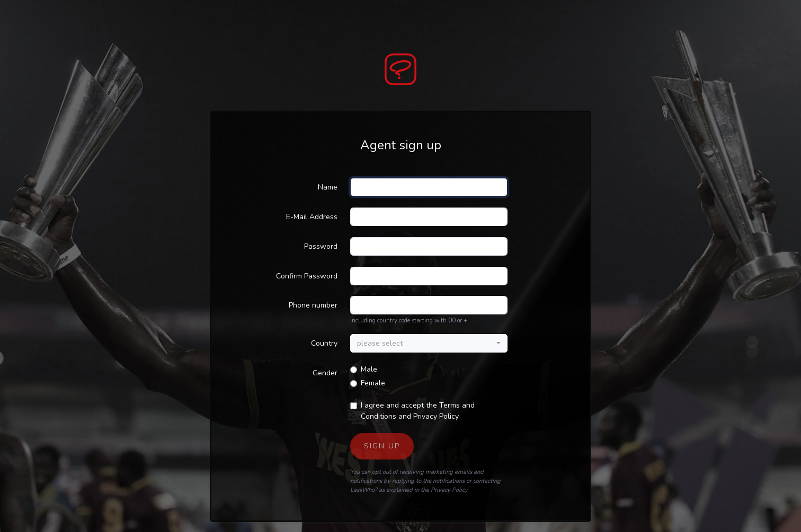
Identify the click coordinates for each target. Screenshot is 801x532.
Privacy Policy (436, 416)
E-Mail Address (312, 217)
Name (328, 187)
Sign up (382, 446)
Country (324, 343)
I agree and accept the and (418, 411)
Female (373, 383)
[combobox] (429, 343)
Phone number (313, 305)
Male (369, 369)
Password (321, 246)
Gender (325, 373)
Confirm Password (307, 276)
